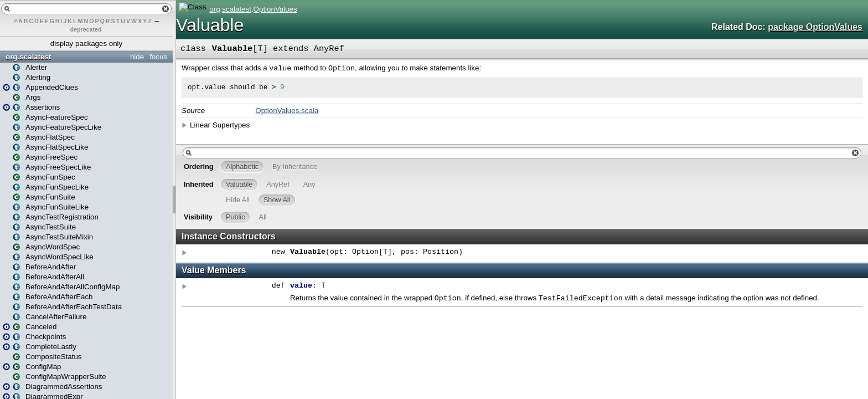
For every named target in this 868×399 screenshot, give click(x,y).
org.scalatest (28, 57)
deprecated (86, 29)
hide (137, 57)
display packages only (86, 44)
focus (158, 57)
